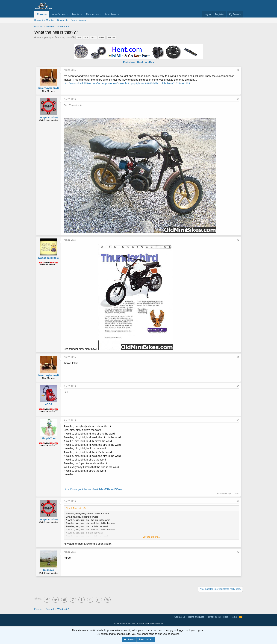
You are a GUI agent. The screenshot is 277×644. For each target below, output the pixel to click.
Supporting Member (44, 20)
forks (93, 37)
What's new (59, 14)
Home (234, 617)
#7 (238, 501)
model (102, 37)
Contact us (180, 617)
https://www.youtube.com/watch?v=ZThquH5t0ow (93, 489)
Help (226, 617)
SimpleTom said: (74, 508)
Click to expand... (152, 537)
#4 (238, 357)
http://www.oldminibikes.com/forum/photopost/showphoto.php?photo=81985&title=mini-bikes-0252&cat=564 (127, 83)
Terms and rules (196, 617)
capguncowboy (48, 117)
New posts (63, 20)
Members (111, 14)
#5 (238, 386)
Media (76, 14)
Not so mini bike (49, 258)
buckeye (48, 570)
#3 (238, 240)
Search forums (78, 20)
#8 (238, 552)
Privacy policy (214, 617)
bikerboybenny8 (45, 37)
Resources (92, 14)
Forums (42, 14)
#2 (238, 99)
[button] (68, 14)
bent (79, 37)
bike (86, 37)
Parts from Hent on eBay (138, 62)
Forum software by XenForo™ (139, 623)
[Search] (235, 14)
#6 (238, 420)
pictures (111, 37)
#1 (238, 70)
